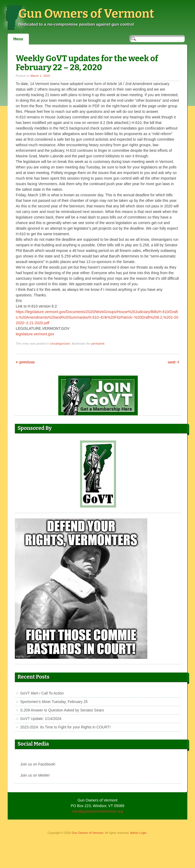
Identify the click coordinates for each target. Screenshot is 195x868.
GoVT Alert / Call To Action (42, 693)
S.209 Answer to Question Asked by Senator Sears (62, 710)
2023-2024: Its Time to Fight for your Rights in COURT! (65, 727)
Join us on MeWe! (35, 775)
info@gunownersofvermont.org (97, 811)
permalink (98, 344)
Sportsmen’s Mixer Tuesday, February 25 (54, 702)
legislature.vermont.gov (35, 334)
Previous (25, 362)
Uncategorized (60, 344)
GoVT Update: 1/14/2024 (41, 719)
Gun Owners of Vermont (86, 14)
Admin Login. (139, 833)
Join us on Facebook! (38, 764)
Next (173, 362)
